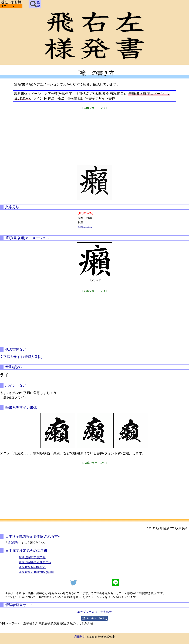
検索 (35, 4)
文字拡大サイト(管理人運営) (21, 357)
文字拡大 (106, 612)
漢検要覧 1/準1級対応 (32, 567)
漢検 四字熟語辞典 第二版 (35, 562)
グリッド (96, 280)
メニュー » (7, 6)
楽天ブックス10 (87, 612)
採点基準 (13, 543)
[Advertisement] (94, 135)
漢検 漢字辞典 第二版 (32, 557)
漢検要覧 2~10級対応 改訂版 (37, 572)
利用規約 (80, 637)
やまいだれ (85, 226)
